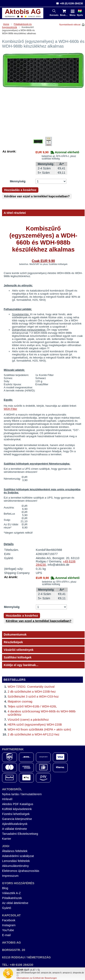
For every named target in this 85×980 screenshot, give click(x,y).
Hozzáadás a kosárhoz (20, 190)
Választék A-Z (11, 893)
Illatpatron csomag (20, 701)
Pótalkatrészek (12, 898)
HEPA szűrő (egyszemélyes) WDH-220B (35, 725)
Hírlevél (7, 799)
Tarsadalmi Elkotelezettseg (20, 834)
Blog (5, 888)
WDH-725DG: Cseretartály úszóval (31, 687)
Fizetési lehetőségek (16, 814)
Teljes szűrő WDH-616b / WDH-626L (32, 706)
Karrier (7, 839)
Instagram (9, 925)
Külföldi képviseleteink (17, 809)
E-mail (6, 935)
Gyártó (7, 908)
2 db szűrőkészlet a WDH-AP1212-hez (34, 734)
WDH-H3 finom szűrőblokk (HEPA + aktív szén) (39, 729)
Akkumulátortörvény (15, 866)
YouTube (8, 930)
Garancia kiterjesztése (17, 819)
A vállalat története (15, 829)
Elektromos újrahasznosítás (21, 871)
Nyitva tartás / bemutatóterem (22, 794)
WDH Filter (10, 409)
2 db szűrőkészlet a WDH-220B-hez (32, 692)
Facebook (9, 920)
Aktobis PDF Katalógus (18, 804)
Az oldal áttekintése (15, 903)
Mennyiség (18, 181)
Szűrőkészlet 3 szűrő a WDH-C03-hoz (33, 697)
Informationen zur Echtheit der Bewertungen (37, 978)
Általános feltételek (15, 851)
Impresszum (10, 876)
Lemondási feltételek (16, 861)
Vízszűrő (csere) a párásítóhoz (28, 720)
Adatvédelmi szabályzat (18, 856)
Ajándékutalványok (15, 824)
